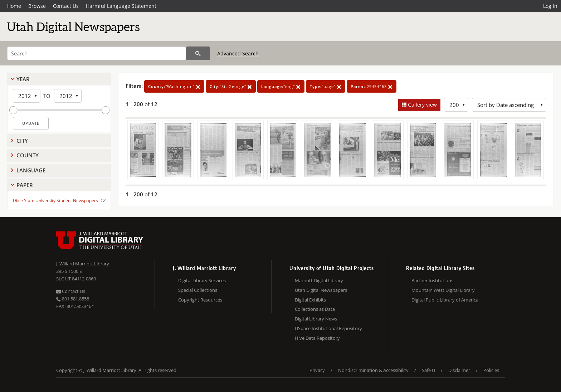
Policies (491, 370)
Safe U (428, 370)
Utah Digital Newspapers (321, 290)
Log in (550, 6)
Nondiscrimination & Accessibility (373, 370)
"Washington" (174, 86)
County (28, 155)
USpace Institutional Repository (328, 328)
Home (14, 6)
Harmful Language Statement (121, 6)
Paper (25, 185)
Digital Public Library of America (445, 300)
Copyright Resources (200, 300)
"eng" (281, 86)
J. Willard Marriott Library (83, 264)
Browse (37, 6)
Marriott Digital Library (319, 280)
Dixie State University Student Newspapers (55, 200)
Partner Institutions (432, 280)
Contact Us (66, 6)
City (22, 141)
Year (23, 79)
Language (31, 170)
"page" (326, 86)
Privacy (317, 370)
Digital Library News (316, 319)
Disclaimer (459, 370)
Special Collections (198, 290)
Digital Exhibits (310, 300)
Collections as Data (315, 309)
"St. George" (231, 86)
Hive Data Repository (317, 338)
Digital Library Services (202, 280)
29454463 (372, 86)
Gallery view (422, 105)
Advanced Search (238, 53)
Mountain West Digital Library (443, 290)
